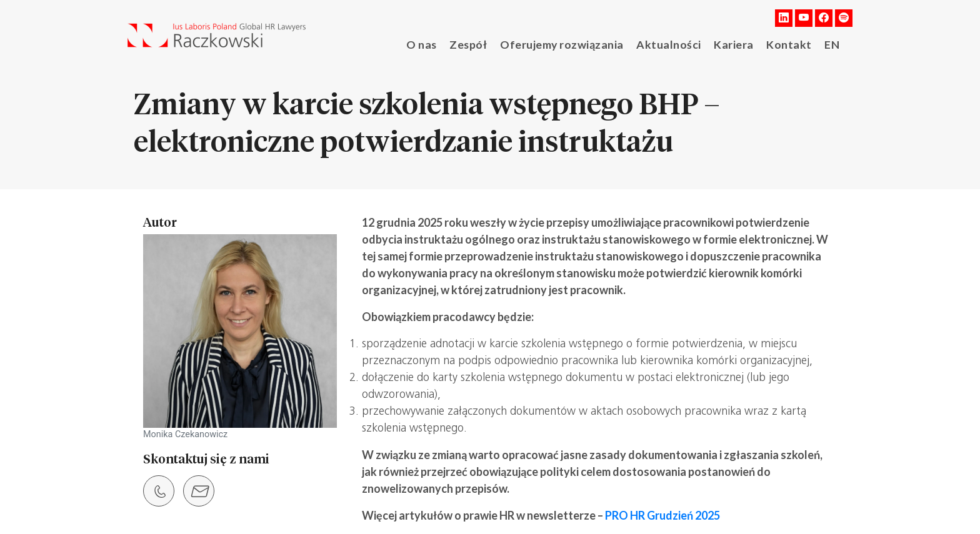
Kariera (732, 43)
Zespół (476, 43)
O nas (429, 43)
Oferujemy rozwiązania (567, 43)
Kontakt (787, 43)
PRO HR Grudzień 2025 (662, 515)
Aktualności (670, 43)
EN (830, 43)
